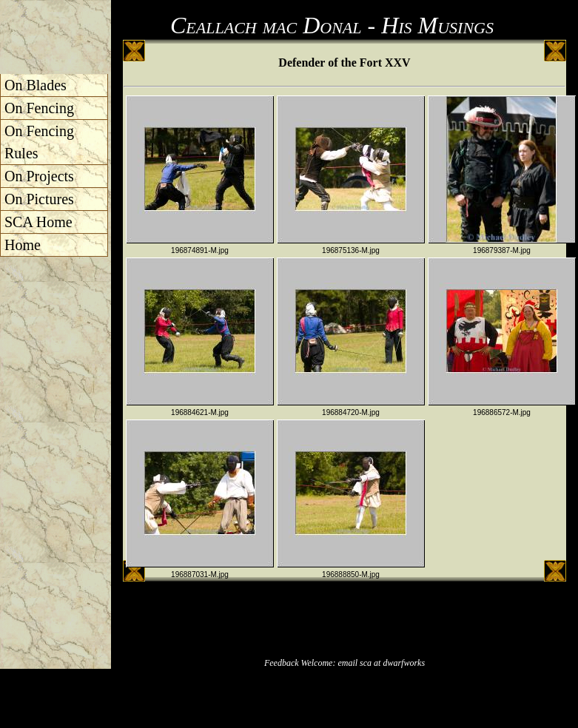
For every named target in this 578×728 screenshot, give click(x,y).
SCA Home (38, 222)
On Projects (39, 176)
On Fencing (39, 108)
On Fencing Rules (39, 142)
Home (23, 245)
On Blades (36, 85)
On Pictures (39, 199)
